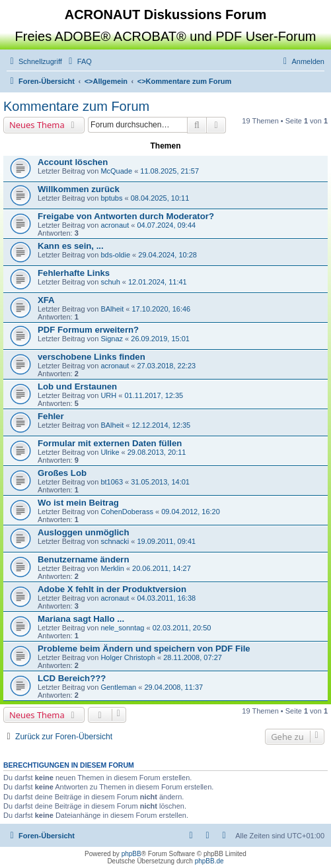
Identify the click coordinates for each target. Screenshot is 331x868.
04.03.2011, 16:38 (166, 598)
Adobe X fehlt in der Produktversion (112, 589)
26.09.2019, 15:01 (160, 339)
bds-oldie (115, 255)
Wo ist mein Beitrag (78, 503)
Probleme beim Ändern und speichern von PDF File (144, 649)
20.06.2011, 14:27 (162, 568)
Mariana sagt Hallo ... (81, 619)
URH (108, 395)
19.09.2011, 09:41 (166, 541)
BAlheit (112, 309)
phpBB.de (209, 861)
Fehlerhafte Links (74, 273)
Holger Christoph (128, 657)
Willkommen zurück (79, 189)
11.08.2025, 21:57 (169, 171)
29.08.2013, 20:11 (157, 452)
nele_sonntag (122, 628)
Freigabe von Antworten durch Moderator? (126, 216)
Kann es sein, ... (71, 246)
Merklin (112, 568)
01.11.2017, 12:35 (154, 395)
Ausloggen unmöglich (83, 532)
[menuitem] (79, 61)
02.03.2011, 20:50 (182, 628)
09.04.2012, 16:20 (191, 512)
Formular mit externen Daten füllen (110, 443)
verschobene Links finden (92, 357)
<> (106, 81)
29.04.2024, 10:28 (167, 255)
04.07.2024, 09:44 (166, 225)
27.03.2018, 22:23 (166, 366)
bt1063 (112, 482)
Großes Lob (62, 473)
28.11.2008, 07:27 (193, 657)
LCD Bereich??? (72, 678)
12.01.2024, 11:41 (158, 282)
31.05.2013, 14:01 (160, 482)
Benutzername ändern (84, 559)
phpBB (131, 854)
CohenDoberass (127, 512)
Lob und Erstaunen (77, 386)
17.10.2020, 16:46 (161, 309)
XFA (46, 300)
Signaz (112, 339)
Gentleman (118, 687)
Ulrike (110, 452)
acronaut (115, 225)
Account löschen (73, 162)
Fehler (51, 416)
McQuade (116, 171)
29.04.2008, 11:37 (173, 687)
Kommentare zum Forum (76, 106)
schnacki (115, 541)
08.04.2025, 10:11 (160, 198)
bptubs (111, 198)
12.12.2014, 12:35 (161, 425)
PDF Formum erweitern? (88, 330)
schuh (110, 282)
